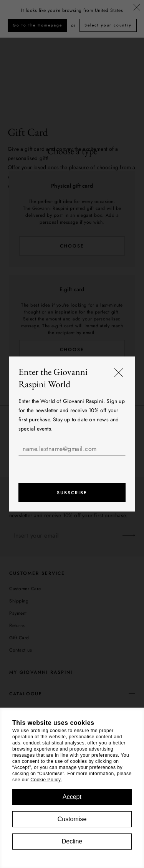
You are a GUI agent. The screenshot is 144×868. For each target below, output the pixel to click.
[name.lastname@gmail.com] (72, 449)
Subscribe (72, 493)
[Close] (119, 373)
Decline (72, 841)
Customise (72, 819)
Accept (72, 797)
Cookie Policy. (46, 780)
